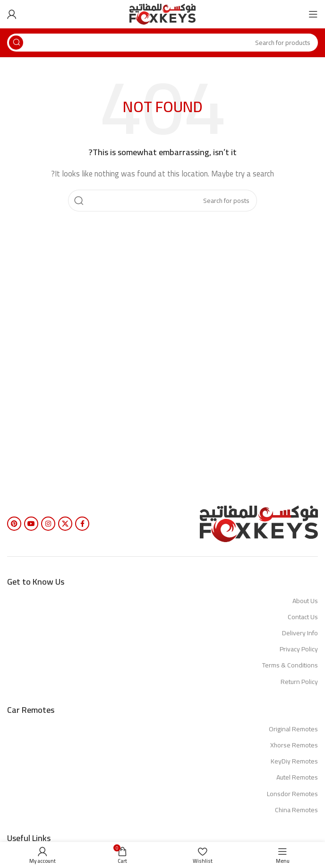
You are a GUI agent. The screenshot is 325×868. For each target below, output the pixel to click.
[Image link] (259, 523)
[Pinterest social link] (14, 524)
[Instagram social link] (48, 524)
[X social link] (65, 524)
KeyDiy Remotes (294, 761)
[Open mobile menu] (313, 14)
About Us (305, 601)
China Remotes (296, 810)
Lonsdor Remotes (292, 794)
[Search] (162, 43)
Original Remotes (293, 729)
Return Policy (299, 682)
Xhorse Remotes (294, 745)
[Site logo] (162, 13)
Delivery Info (300, 633)
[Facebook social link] (82, 524)
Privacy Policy (299, 649)
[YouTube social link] (31, 524)
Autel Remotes (297, 777)
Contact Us (303, 617)
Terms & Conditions (290, 665)
